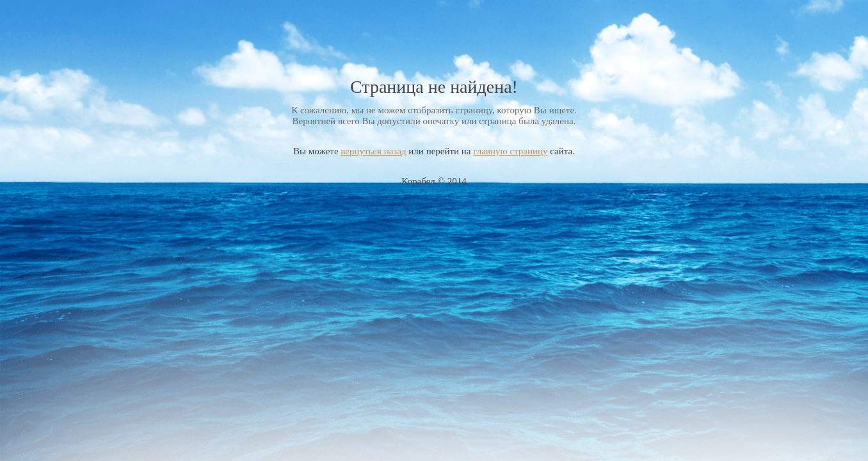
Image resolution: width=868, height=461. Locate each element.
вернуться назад (373, 151)
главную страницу (510, 151)
